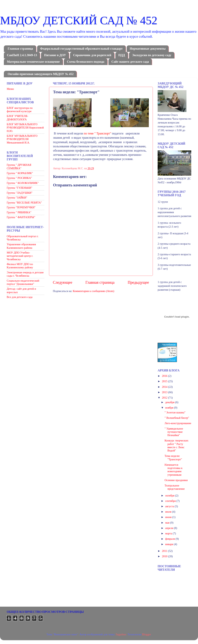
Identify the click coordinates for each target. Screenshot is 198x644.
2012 (165, 398)
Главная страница (20, 49)
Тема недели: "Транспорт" (173, 458)
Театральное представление (175, 487)
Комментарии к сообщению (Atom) (94, 291)
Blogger (146, 634)
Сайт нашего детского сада (130, 62)
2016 (165, 376)
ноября (170, 408)
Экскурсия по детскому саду (152, 55)
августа (170, 506)
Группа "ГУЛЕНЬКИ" (20, 188)
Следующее (63, 282)
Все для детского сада (20, 297)
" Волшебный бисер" (177, 418)
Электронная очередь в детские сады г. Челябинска (25, 274)
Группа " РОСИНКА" (19, 178)
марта (169, 533)
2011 (165, 551)
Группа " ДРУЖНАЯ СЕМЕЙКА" (19, 166)
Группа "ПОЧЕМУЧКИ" (21, 207)
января (170, 544)
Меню (10, 89)
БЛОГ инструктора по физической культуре (20, 110)
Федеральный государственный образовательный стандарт (81, 49)
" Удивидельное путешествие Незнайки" (174, 432)
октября (170, 496)
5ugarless (121, 634)
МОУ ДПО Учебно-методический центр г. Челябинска (20, 256)
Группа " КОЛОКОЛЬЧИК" (23, 183)
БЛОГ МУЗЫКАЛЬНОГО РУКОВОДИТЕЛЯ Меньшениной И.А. (22, 139)
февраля (171, 539)
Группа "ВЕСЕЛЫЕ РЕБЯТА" (24, 203)
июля (169, 512)
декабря (170, 402)
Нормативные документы (148, 49)
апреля (170, 528)
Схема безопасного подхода (86, 62)
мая (168, 523)
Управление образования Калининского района (21, 246)
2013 (165, 392)
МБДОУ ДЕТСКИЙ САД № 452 (79, 20)
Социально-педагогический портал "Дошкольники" (23, 282)
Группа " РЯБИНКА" (19, 212)
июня (169, 517)
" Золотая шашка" (175, 412)
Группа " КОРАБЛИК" (20, 173)
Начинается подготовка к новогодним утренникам (173, 470)
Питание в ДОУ (55, 55)
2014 (165, 387)
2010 (165, 556)
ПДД (122, 55)
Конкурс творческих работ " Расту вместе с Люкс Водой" (176, 445)
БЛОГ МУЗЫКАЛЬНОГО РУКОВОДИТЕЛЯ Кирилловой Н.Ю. (25, 128)
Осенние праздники (176, 480)
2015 (165, 381)
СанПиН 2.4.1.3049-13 (22, 55)
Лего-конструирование (178, 423)
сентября (171, 501)
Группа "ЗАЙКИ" (17, 198)
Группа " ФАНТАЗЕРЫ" (21, 217)
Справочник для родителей (92, 55)
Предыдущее (138, 282)
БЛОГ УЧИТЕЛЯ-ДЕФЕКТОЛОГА (17, 118)
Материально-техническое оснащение (33, 62)
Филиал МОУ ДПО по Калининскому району (20, 266)
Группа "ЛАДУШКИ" (20, 193)
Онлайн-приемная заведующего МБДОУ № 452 (41, 74)
